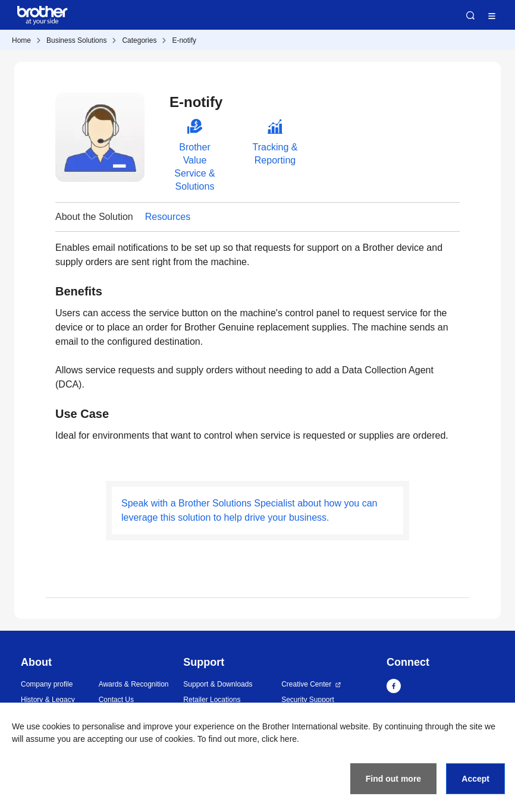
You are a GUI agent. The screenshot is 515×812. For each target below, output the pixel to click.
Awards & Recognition (134, 684)
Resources (168, 217)
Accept (475, 779)
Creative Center (306, 684)
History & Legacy (48, 700)
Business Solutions (76, 40)
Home (21, 40)
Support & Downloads (218, 684)
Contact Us (116, 700)
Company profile (47, 684)
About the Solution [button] (94, 217)
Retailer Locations (212, 700)
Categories (139, 40)
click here (279, 739)
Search (470, 15)
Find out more (393, 779)
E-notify (184, 40)
